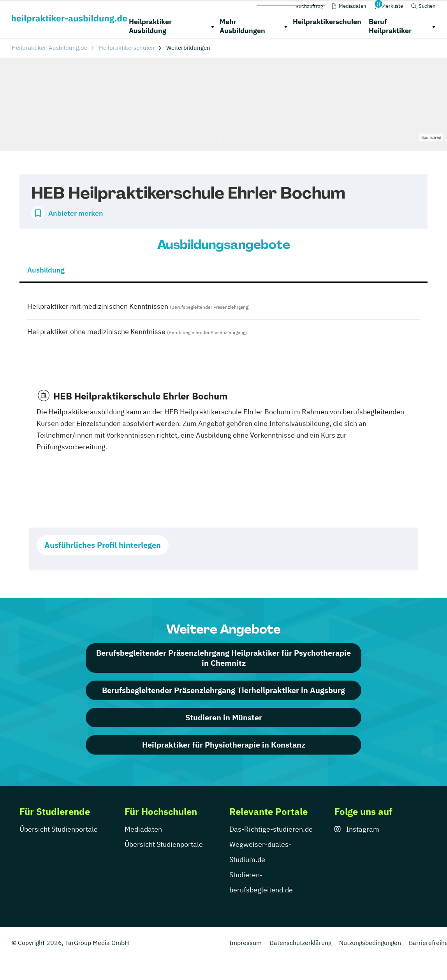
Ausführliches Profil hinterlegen (103, 545)
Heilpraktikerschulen (327, 22)
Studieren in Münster (224, 717)
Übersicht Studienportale (59, 829)
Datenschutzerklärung (300, 943)
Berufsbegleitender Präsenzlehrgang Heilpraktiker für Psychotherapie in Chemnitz (223, 658)
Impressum (245, 943)
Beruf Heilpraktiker (390, 26)
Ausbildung (46, 270)
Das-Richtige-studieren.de (271, 829)
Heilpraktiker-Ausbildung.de (49, 48)
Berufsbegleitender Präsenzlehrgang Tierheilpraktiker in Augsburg (223, 690)
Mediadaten (143, 829)
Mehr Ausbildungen (242, 26)
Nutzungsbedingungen (370, 943)
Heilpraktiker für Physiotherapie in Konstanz (224, 745)
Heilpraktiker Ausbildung (150, 26)
